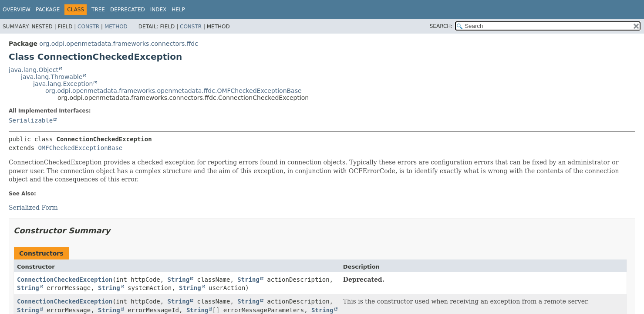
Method (116, 27)
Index (158, 10)
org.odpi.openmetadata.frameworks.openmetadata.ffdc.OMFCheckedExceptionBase (174, 91)
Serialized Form (33, 208)
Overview (17, 10)
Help (178, 10)
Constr (88, 27)
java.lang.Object (34, 70)
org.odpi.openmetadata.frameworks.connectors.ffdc (119, 44)
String (179, 280)
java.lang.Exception (63, 84)
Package (48, 10)
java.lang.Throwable (52, 77)
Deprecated (128, 10)
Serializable (31, 120)
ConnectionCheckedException (65, 280)
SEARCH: (441, 26)
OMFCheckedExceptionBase (80, 148)
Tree (98, 10)
